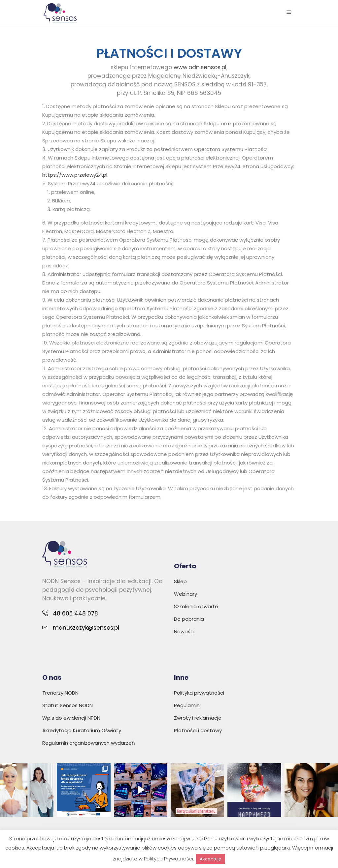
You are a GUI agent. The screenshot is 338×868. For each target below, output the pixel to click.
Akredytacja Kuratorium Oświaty (82, 730)
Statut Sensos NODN (68, 705)
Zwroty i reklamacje (198, 718)
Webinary (186, 594)
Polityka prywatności (199, 693)
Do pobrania (189, 619)
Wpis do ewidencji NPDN (71, 718)
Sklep (180, 581)
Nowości (184, 631)
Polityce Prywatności (169, 859)
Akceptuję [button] (210, 859)
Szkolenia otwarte (196, 606)
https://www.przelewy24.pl (75, 175)
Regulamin (187, 705)
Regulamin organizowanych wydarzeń (89, 743)
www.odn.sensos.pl (200, 67)
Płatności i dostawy (198, 730)
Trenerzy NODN (60, 693)
